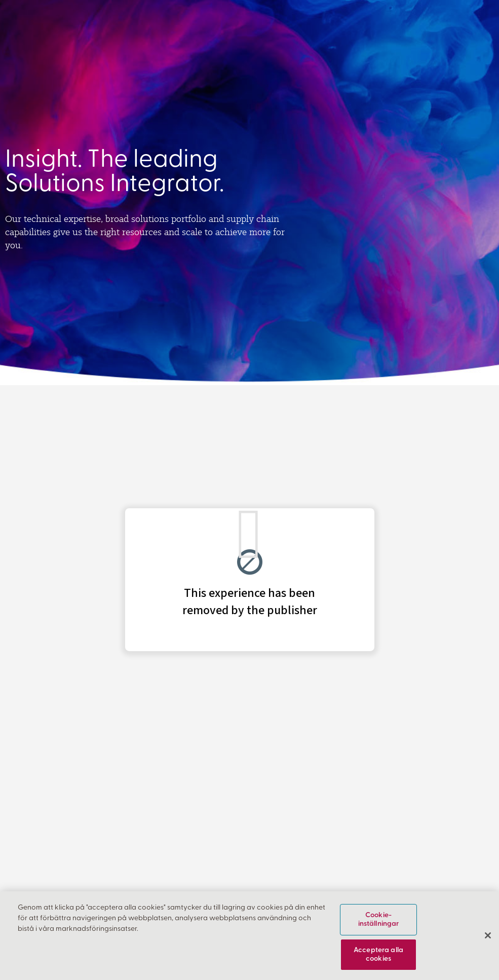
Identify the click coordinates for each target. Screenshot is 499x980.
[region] (249, 936)
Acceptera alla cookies (378, 955)
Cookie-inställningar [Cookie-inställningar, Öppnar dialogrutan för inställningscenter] (379, 920)
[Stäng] (488, 935)
